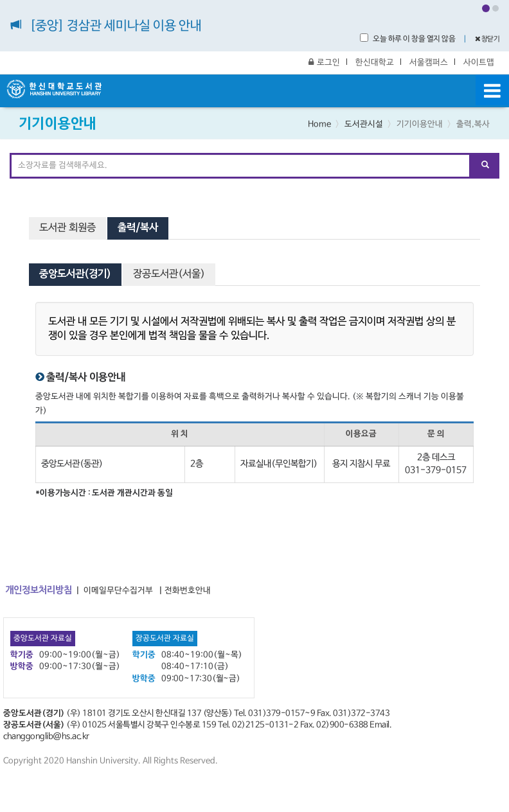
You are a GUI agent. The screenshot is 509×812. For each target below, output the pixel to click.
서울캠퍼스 (429, 63)
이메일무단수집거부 (118, 591)
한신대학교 (375, 63)
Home (319, 124)
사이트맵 (479, 63)
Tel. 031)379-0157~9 (275, 713)
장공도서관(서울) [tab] (169, 274)
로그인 (324, 63)
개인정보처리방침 (39, 590)
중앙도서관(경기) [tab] (75, 274)
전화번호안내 (188, 591)
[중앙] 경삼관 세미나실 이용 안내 (116, 26)
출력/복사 (138, 228)
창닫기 (487, 39)
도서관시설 (364, 124)
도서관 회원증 (67, 228)
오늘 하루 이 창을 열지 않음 (407, 38)
